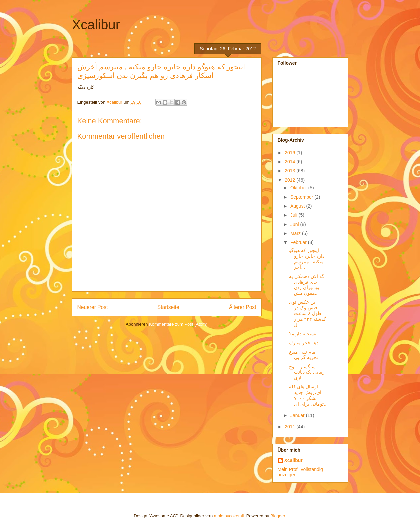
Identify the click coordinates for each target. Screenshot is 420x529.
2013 (290, 171)
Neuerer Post (93, 307)
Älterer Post (242, 307)
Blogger (278, 516)
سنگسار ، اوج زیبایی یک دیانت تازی (307, 372)
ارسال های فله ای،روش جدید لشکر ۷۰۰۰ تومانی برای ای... (308, 395)
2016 (290, 153)
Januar (298, 415)
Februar (299, 242)
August (298, 206)
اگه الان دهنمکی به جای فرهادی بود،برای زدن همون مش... (307, 285)
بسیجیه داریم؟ (303, 334)
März (296, 233)
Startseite (168, 307)
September (302, 197)
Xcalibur (96, 25)
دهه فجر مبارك (304, 343)
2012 (290, 180)
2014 (290, 162)
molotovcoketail (229, 516)
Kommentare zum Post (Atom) (178, 324)
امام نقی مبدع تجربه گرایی (303, 355)
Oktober (299, 188)
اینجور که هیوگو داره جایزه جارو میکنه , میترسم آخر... (307, 259)
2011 (290, 427)
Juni (295, 224)
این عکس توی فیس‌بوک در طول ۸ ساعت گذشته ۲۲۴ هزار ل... (307, 313)
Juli (294, 215)
